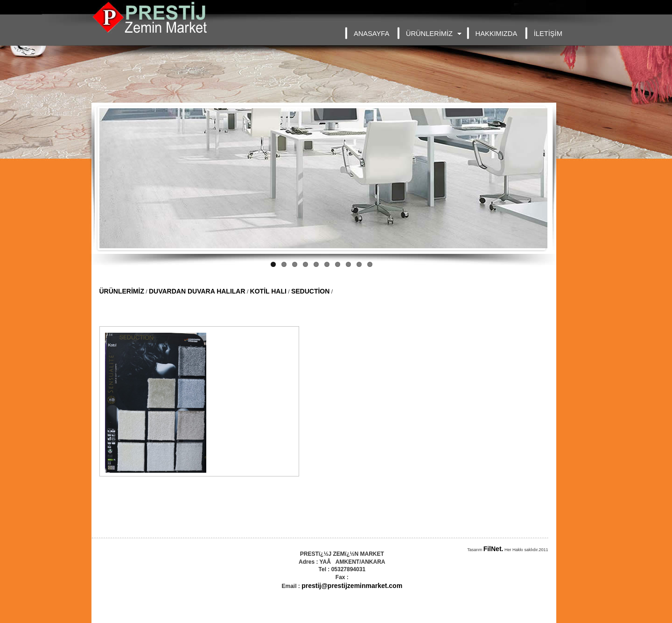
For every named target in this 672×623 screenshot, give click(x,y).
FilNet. (493, 549)
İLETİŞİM (548, 34)
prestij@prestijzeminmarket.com (352, 586)
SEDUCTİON (310, 291)
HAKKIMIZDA (497, 34)
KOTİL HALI (268, 291)
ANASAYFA (371, 34)
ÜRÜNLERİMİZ (434, 34)
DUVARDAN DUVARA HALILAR (197, 291)
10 (370, 264)
